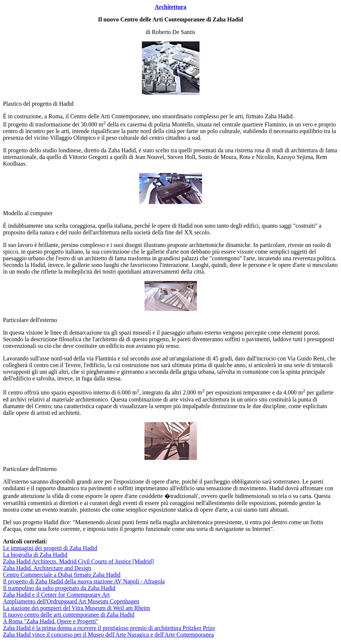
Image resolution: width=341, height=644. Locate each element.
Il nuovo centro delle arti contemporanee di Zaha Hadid (69, 615)
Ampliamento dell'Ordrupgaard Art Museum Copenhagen (71, 601)
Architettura (171, 7)
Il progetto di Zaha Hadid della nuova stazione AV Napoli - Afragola (84, 581)
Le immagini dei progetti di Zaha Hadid (50, 548)
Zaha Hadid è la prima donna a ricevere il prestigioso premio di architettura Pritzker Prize (109, 628)
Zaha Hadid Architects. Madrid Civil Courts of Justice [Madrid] (78, 561)
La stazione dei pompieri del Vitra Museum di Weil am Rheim (76, 608)
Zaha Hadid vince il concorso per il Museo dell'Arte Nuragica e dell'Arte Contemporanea (108, 635)
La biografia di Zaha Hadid (35, 555)
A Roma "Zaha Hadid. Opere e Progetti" (51, 621)
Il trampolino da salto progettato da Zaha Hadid (59, 588)
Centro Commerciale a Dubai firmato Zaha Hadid (62, 575)
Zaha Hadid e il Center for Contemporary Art (56, 595)
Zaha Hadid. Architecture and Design (47, 568)
